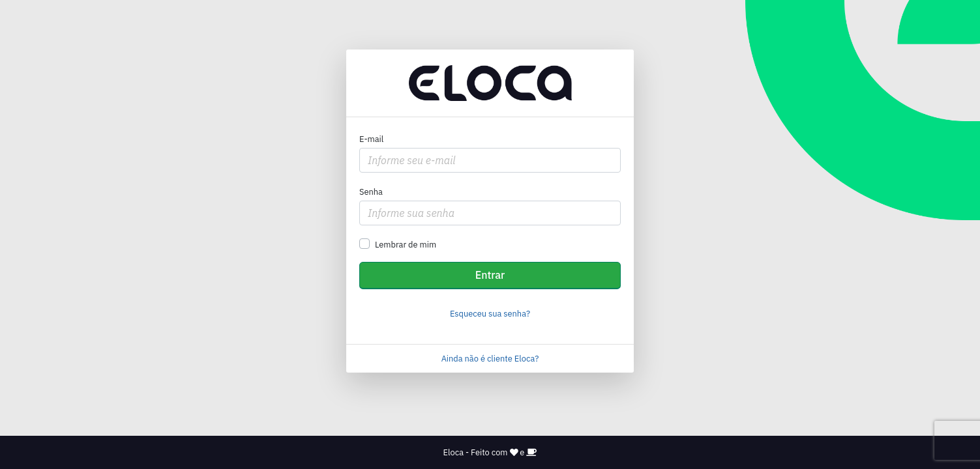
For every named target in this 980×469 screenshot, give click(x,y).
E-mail (371, 139)
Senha (371, 192)
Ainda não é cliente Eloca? (490, 359)
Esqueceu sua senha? (490, 314)
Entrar (490, 275)
